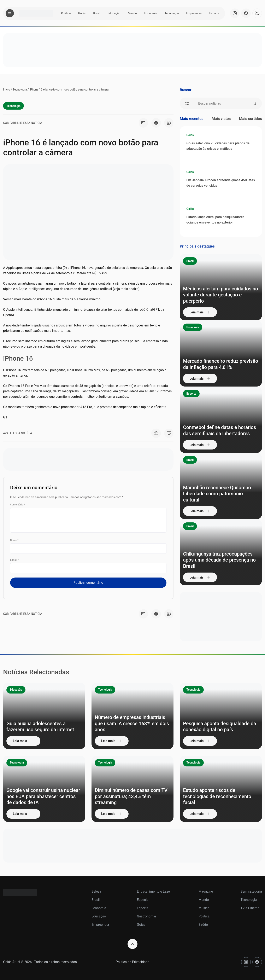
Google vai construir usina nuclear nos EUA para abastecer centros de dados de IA (42, 796)
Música (204, 908)
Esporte (214, 13)
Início (7, 89)
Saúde (203, 925)
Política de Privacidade (132, 962)
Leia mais (200, 312)
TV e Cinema (250, 908)
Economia (151, 13)
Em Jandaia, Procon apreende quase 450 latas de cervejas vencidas (221, 183)
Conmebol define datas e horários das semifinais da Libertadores (220, 430)
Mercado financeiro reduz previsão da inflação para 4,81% (218, 364)
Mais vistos (221, 119)
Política (66, 13)
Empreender (194, 13)
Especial (143, 900)
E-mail (14, 560)
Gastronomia (146, 916)
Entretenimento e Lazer (154, 891)
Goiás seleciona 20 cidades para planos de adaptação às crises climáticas (218, 146)
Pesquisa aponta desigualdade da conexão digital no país (220, 727)
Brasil (97, 13)
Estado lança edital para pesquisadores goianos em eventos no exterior (215, 220)
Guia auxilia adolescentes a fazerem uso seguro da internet (41, 727)
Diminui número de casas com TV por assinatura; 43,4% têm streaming (132, 796)
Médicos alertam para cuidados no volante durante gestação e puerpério (218, 295)
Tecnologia (172, 13)
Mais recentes (192, 119)
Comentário (17, 505)
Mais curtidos (251, 119)
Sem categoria (251, 891)
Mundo (132, 13)
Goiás (82, 13)
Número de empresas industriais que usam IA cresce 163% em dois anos (131, 724)
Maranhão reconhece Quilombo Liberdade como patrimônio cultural (218, 494)
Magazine (206, 891)
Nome (14, 540)
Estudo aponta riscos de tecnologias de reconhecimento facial (218, 796)
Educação (114, 13)
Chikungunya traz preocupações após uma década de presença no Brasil (220, 560)
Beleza (96, 891)
